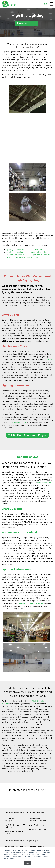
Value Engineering (37, 816)
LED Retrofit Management (10, 810)
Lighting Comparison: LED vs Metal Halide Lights (26, 243)
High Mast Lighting (37, 846)
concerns (48, 350)
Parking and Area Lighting (15, 837)
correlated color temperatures (30, 594)
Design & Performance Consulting (13, 823)
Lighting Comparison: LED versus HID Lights (25, 240)
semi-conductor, (44, 473)
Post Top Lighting (36, 837)
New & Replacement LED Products (15, 817)
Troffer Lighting (10, 841)
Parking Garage (10, 846)
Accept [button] (27, 863)
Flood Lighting (35, 841)
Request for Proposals (38, 820)
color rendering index (18, 413)
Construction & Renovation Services (37, 810)
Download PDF (27, 23)
